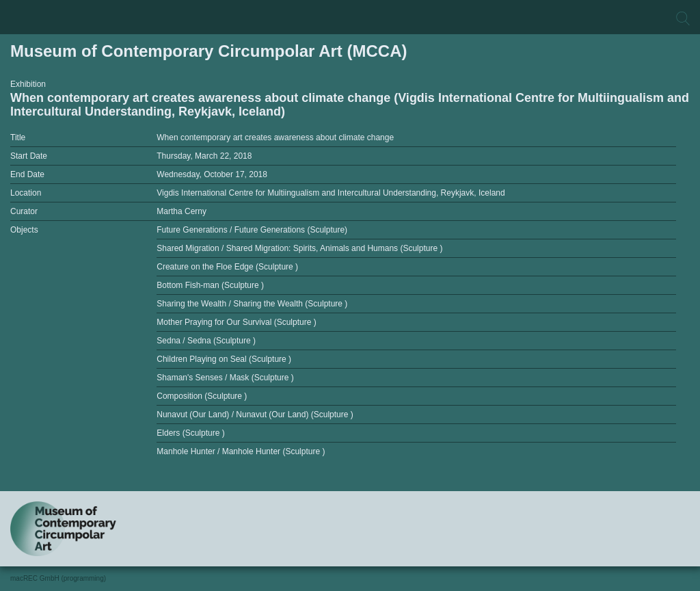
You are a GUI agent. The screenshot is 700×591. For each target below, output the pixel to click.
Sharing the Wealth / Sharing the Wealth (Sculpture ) (252, 304)
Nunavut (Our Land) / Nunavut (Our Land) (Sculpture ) (255, 415)
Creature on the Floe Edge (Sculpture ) (227, 267)
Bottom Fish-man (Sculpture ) (210, 285)
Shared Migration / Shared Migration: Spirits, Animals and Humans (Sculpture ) (299, 248)
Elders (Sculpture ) (190, 433)
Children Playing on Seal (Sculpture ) (224, 359)
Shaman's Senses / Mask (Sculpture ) (225, 378)
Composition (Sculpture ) (202, 396)
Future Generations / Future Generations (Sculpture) (252, 230)
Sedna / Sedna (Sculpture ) (206, 341)
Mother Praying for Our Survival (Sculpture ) (236, 322)
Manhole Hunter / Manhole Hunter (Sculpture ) (241, 451)
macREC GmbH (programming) (58, 578)
